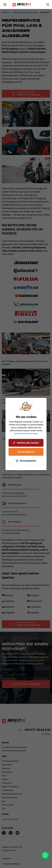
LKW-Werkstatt (8, 790)
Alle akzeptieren (26, 452)
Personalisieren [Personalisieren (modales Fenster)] (26, 461)
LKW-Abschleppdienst (10, 761)
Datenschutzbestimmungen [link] (26, 434)
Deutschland (7, 765)
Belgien (5, 779)
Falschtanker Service (10, 798)
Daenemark (6, 768)
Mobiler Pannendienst (10, 787)
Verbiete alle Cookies (26, 443)
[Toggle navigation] (5, 5)
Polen (4, 776)
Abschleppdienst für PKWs (12, 794)
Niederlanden (7, 772)
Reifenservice (7, 783)
